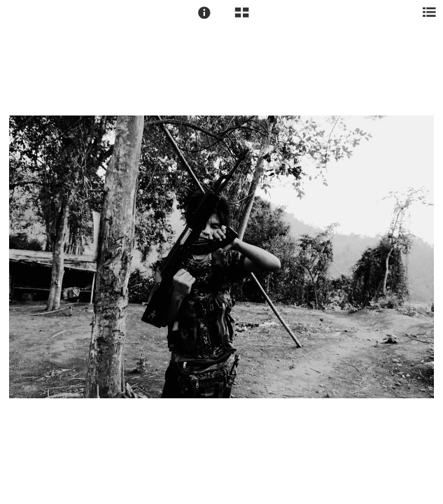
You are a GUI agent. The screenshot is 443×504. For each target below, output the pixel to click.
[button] (204, 13)
